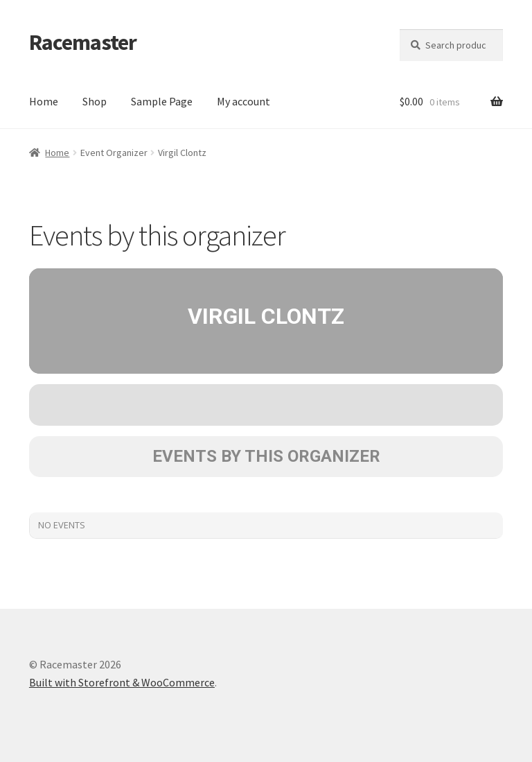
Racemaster (83, 42)
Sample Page (162, 101)
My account (243, 101)
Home (44, 101)
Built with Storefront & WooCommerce (122, 682)
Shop (95, 101)
